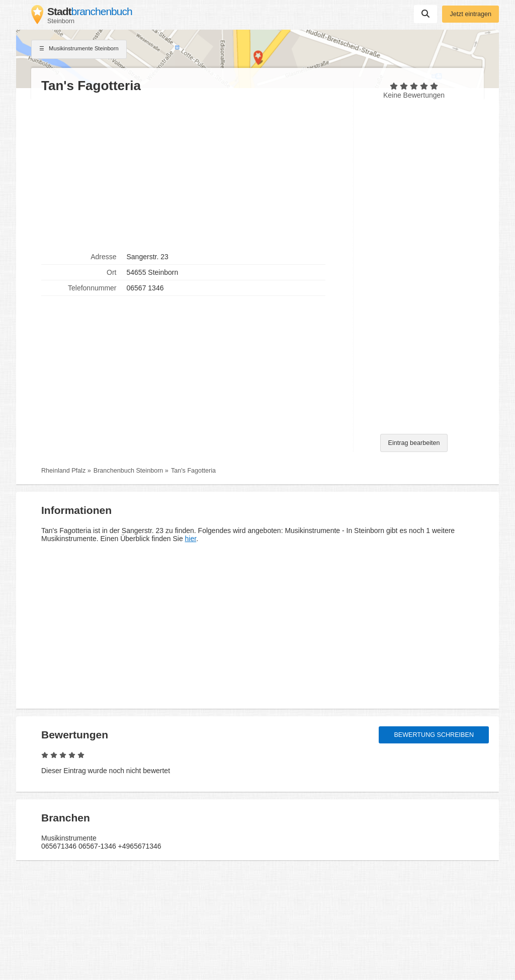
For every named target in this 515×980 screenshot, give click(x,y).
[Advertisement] (192, 172)
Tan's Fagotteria (193, 471)
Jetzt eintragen (470, 14)
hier (191, 539)
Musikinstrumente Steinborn (79, 49)
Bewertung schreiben (434, 735)
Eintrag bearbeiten (414, 443)
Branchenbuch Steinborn (128, 471)
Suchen (425, 14)
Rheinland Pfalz (63, 471)
